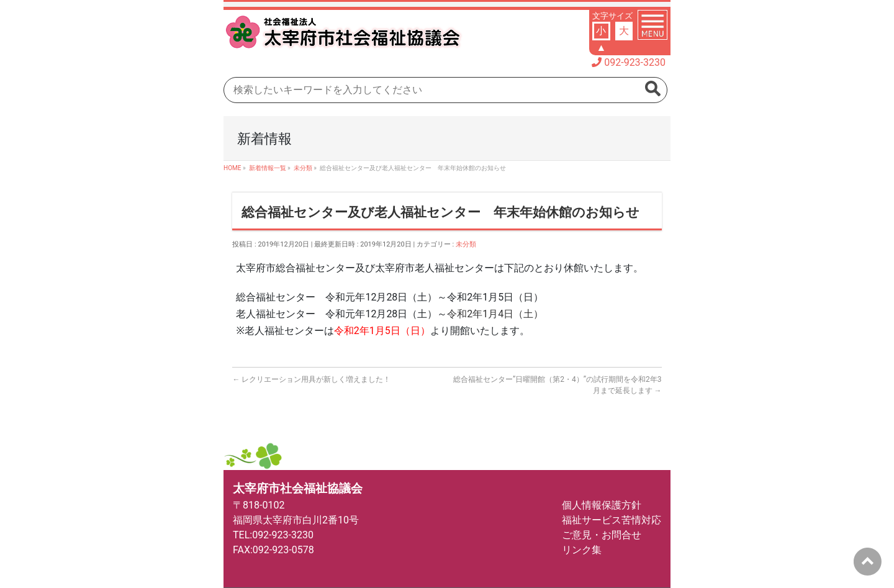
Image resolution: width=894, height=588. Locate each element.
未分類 (466, 244)
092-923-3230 (635, 62)
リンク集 (582, 550)
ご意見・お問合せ (602, 535)
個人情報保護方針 (602, 505)
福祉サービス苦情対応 (612, 520)
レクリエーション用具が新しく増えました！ (311, 379)
